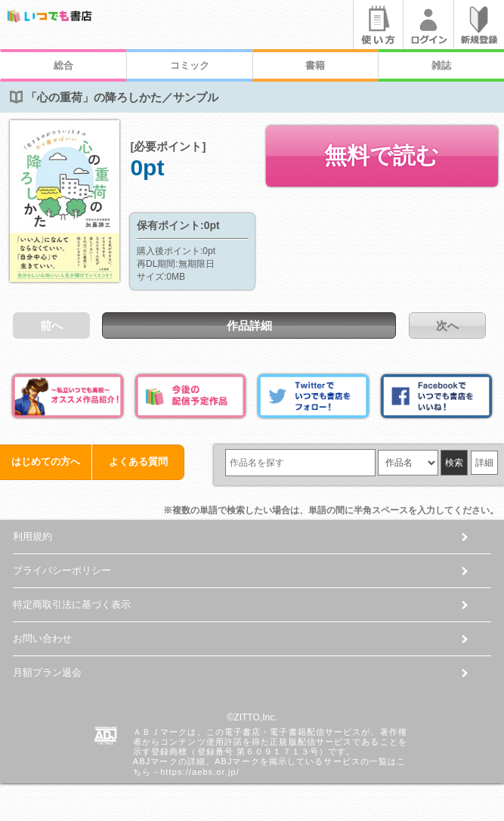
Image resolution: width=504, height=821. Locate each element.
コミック (190, 65)
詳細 (484, 463)
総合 (63, 65)
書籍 (315, 65)
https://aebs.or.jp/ (200, 772)
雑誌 (441, 65)
